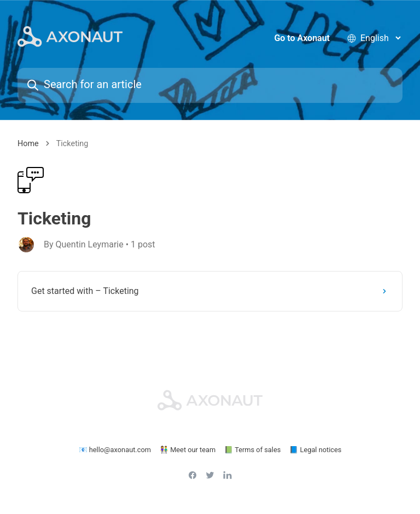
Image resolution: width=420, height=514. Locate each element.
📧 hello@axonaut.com (115, 450)
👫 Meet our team (188, 450)
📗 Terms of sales (252, 450)
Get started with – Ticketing (211, 291)
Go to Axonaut (302, 38)
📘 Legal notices (315, 450)
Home (28, 144)
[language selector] (380, 38)
